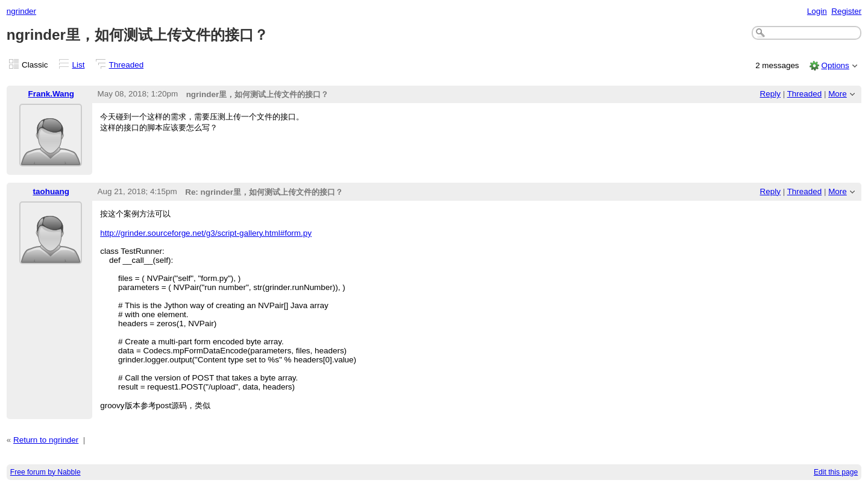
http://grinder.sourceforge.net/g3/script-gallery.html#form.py (206, 233)
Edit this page (836, 472)
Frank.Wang (51, 94)
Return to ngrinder (46, 440)
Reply (770, 94)
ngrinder (21, 11)
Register (846, 11)
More (838, 94)
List (79, 65)
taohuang (51, 191)
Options (835, 65)
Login (817, 11)
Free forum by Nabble (46, 472)
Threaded (127, 65)
